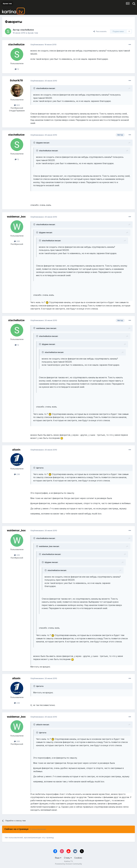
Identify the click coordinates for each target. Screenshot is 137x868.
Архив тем (33, 33)
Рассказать (100, 31)
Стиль (68, 858)
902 (17, 105)
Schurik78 (16, 80)
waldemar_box (16, 217)
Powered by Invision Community (68, 864)
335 (17, 241)
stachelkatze (27, 30)
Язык (58, 858)
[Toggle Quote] (35, 88)
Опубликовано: (43, 44)
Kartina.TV (68, 861)
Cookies (78, 858)
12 (17, 69)
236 (17, 474)
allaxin (16, 450)
